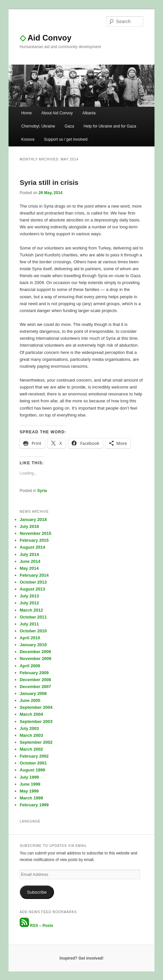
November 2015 (36, 533)
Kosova (28, 139)
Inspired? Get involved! (81, 958)
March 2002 (31, 749)
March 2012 (31, 610)
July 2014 (29, 554)
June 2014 (30, 561)
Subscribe (37, 892)
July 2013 (29, 596)
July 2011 (29, 624)
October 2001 (33, 763)
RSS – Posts (37, 926)
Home (26, 113)
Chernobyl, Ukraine (38, 126)
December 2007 (35, 687)
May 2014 (29, 568)
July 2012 (29, 603)
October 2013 (33, 582)
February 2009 (34, 673)
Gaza (69, 126)
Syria (42, 491)
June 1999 (30, 784)
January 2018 (33, 519)
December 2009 (35, 652)
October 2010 (33, 631)
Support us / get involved (66, 139)
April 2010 (30, 638)
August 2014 (32, 547)
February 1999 (34, 805)
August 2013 (32, 589)
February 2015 (34, 540)
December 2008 (35, 680)
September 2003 (36, 721)
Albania (89, 113)
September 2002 (36, 742)
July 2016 (29, 526)
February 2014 (34, 575)
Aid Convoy (46, 38)
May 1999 (29, 791)
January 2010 (33, 645)
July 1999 (29, 777)
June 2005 (30, 700)
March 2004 (31, 714)
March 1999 (31, 798)
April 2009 (30, 666)
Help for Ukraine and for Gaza (110, 126)
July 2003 (29, 728)
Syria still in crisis (49, 182)
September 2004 (36, 707)
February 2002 (34, 756)
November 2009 (36, 659)
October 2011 (33, 617)
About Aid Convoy (57, 113)
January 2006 (33, 693)
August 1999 (32, 770)
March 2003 (31, 735)
